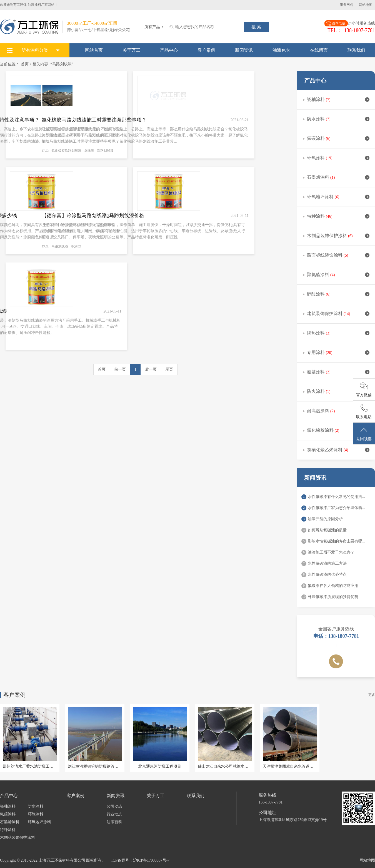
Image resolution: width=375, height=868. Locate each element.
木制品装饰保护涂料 (338, 236)
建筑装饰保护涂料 (338, 313)
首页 (25, 64)
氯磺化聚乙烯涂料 (338, 450)
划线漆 (89, 151)
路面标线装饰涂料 (338, 255)
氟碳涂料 (338, 138)
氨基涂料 (338, 372)
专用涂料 (338, 352)
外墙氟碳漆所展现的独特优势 (333, 597)
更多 (372, 695)
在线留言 (319, 50)
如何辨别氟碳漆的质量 (327, 530)
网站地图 (366, 5)
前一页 (120, 369)
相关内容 (40, 64)
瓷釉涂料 (338, 99)
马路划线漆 (105, 151)
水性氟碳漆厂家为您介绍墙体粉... (337, 508)
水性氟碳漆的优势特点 (327, 575)
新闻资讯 (244, 50)
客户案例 (206, 50)
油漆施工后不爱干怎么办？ (331, 552)
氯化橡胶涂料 (338, 430)
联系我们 (356, 50)
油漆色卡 (281, 50)
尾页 (169, 369)
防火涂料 (338, 391)
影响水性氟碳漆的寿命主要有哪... (337, 541)
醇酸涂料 (338, 294)
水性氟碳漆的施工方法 (327, 563)
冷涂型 (76, 246)
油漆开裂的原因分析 (325, 519)
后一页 (151, 369)
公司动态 (114, 806)
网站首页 (94, 50)
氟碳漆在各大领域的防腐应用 (333, 586)
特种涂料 (338, 216)
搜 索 (256, 27)
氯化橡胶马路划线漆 (66, 151)
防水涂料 (338, 119)
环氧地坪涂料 (338, 197)
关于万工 (131, 50)
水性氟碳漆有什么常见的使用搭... (337, 497)
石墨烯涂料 (338, 177)
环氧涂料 (338, 158)
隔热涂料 (338, 333)
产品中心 (169, 50)
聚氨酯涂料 (338, 275)
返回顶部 (364, 434)
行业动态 (114, 814)
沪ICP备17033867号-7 (151, 860)
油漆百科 (114, 822)
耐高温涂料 (338, 411)
